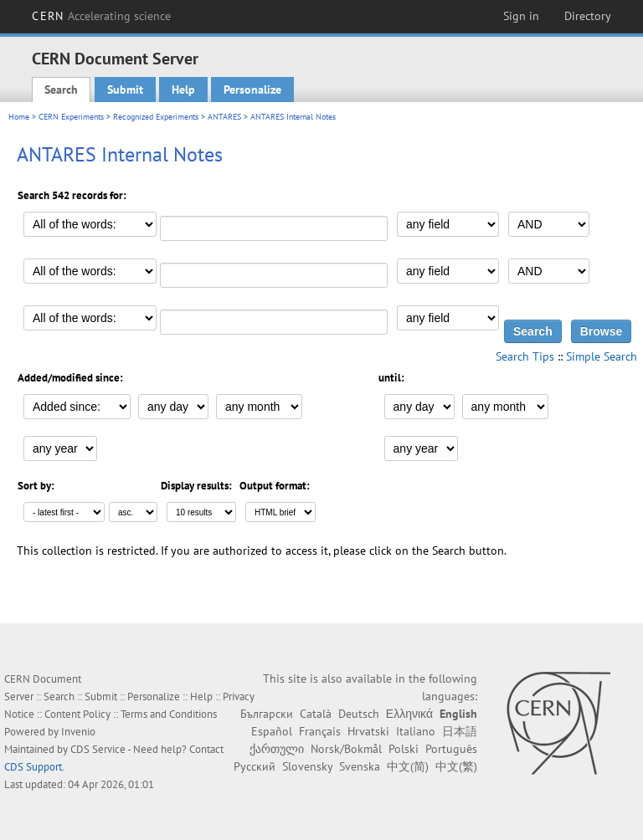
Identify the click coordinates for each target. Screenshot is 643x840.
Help (183, 90)
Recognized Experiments (156, 117)
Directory (588, 16)
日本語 (460, 731)
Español (272, 731)
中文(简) (408, 766)
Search (61, 90)
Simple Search (602, 356)
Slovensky (307, 766)
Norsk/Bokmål (346, 749)
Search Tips (525, 356)
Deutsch (359, 714)
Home (19, 117)
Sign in (521, 16)
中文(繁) (456, 766)
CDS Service (98, 749)
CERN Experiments (71, 117)
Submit (125, 90)
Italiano (416, 731)
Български (267, 714)
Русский (255, 766)
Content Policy (77, 714)
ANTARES (224, 117)
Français (320, 731)
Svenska (360, 766)
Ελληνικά (409, 714)
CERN (101, 16)
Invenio (78, 732)
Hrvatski (368, 731)
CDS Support (33, 767)
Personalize (252, 90)
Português (451, 749)
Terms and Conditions (169, 714)
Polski (404, 749)
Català (316, 714)
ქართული (277, 749)
